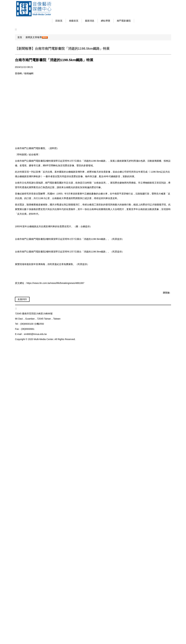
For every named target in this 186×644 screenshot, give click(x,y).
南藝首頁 (78, 21)
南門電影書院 (128, 21)
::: (52, 21)
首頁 (20, 37)
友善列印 (22, 585)
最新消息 (94, 21)
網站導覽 (110, 21)
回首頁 (63, 21)
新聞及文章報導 (34, 37)
